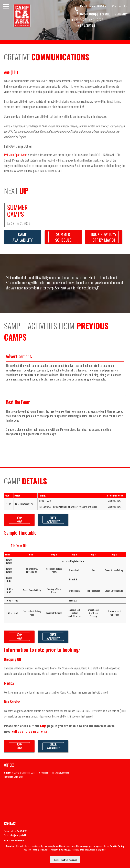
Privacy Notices (59, 849)
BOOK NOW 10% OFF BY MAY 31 (104, 237)
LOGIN (92, 14)
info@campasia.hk (18, 835)
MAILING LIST (121, 14)
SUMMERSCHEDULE (63, 237)
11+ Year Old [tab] (68, 546)
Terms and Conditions (14, 777)
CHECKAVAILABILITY (53, 520)
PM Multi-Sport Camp (16, 155)
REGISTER (105, 14)
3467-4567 (102, 6)
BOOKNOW (19, 520)
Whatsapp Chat (120, 6)
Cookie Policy (117, 846)
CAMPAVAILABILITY (23, 237)
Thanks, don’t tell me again (65, 860)
